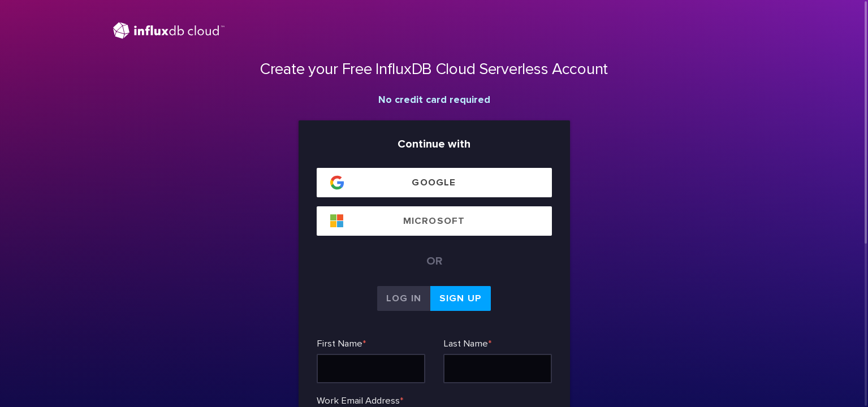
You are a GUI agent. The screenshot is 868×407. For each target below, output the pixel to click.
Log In (404, 298)
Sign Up (461, 298)
